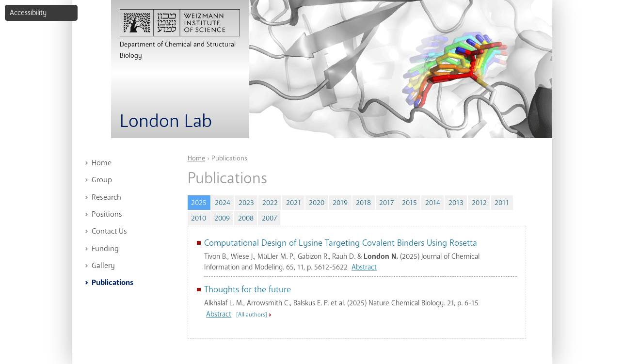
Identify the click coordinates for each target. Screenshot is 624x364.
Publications (112, 283)
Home (102, 163)
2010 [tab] (199, 218)
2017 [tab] (386, 203)
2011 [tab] (502, 203)
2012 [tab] (479, 203)
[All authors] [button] (252, 315)
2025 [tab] (201, 201)
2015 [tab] (409, 203)
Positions (107, 214)
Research (106, 197)
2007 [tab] (269, 218)
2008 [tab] (246, 218)
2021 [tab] (294, 203)
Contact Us (109, 231)
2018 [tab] (363, 203)
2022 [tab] (270, 203)
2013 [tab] (456, 203)
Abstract (364, 267)
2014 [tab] (433, 203)
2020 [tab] (317, 203)
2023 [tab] (246, 203)
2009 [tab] (222, 218)
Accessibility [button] (28, 13)
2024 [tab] (223, 203)
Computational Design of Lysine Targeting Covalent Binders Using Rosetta (341, 243)
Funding (105, 249)
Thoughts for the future (248, 289)
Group (102, 180)
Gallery (103, 266)
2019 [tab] (340, 203)
